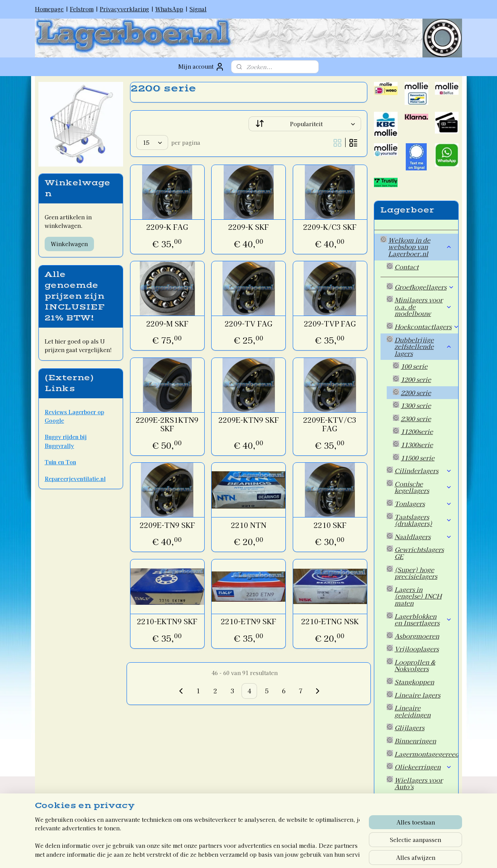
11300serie (417, 444)
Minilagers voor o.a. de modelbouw (423, 306)
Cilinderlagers (423, 470)
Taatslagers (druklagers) (423, 520)
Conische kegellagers (423, 487)
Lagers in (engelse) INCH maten (418, 596)
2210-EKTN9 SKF (167, 621)
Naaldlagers (423, 536)
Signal (198, 9)
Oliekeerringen (423, 767)
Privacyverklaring (124, 9)
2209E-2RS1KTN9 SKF (167, 424)
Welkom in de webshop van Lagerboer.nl (420, 247)
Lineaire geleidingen (413, 711)
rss (231, 854)
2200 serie (416, 392)
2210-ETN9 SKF (248, 621)
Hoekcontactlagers (426, 326)
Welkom (401, 820)
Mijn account (201, 67)
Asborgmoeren (417, 636)
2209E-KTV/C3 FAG (330, 424)
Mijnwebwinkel (325, 854)
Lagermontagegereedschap (426, 754)
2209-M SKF (167, 324)
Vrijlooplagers (417, 649)
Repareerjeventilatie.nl (75, 479)
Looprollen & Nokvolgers (415, 665)
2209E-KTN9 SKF (248, 420)
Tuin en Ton (60, 462)
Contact (407, 267)
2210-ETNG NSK (330, 621)
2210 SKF (330, 525)
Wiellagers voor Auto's (419, 783)
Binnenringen (415, 741)
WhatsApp (169, 9)
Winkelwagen (69, 244)
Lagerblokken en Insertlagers (423, 620)
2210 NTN (248, 525)
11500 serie (418, 458)
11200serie (417, 431)
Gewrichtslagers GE (419, 553)
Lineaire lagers (417, 695)
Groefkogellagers (424, 287)
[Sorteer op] (305, 124)
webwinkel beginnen (259, 854)
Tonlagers (423, 503)
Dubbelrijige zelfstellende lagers (423, 346)
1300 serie (416, 405)
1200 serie (416, 379)
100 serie (414, 366)
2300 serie (416, 418)
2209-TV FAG (248, 324)
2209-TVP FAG (330, 324)
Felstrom (82, 9)
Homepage (49, 9)
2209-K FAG (167, 227)
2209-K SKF (248, 227)
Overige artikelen (421, 800)
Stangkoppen (414, 682)
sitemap (217, 854)
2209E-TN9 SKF (167, 525)
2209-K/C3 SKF (330, 227)
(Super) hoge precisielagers (416, 573)
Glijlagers (409, 727)
